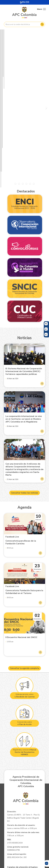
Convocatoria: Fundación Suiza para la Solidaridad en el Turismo (24, 485)
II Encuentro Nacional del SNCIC (21, 531)
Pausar (4, 77)
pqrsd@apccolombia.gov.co (20, 766)
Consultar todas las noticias (25, 386)
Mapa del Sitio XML (24, 831)
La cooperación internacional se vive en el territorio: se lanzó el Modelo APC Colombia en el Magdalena (24, 312)
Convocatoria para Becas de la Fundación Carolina (21, 436)
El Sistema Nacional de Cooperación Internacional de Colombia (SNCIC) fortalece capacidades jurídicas (24, 265)
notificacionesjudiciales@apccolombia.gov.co (27, 797)
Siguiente (46, 56)
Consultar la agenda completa (25, 562)
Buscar (42, 24)
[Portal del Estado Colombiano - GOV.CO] (25, 2)
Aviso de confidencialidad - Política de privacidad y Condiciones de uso (24, 820)
